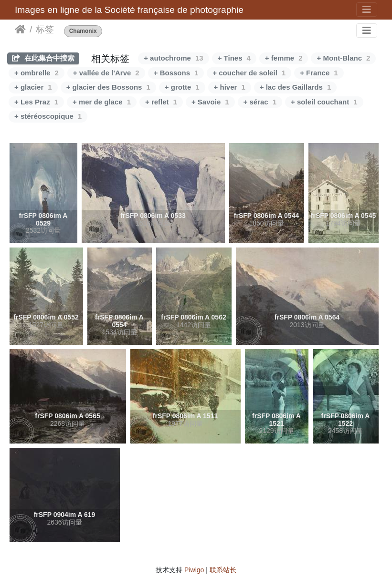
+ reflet (161, 102)
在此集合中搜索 (43, 58)
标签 (45, 29)
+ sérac (260, 102)
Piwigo (194, 570)
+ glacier (33, 87)
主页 (20, 30)
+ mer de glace (102, 102)
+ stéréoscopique (48, 116)
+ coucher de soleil (249, 73)
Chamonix (83, 31)
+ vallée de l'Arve (106, 73)
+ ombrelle (37, 73)
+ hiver (230, 87)
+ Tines (234, 58)
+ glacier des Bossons (108, 87)
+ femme (284, 58)
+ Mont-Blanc (343, 58)
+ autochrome (173, 58)
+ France (319, 73)
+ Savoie (210, 102)
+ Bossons (176, 73)
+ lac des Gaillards (296, 87)
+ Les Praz (36, 102)
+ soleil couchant (324, 102)
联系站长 (223, 570)
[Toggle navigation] (367, 10)
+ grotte (182, 87)
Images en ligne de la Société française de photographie (129, 10)
